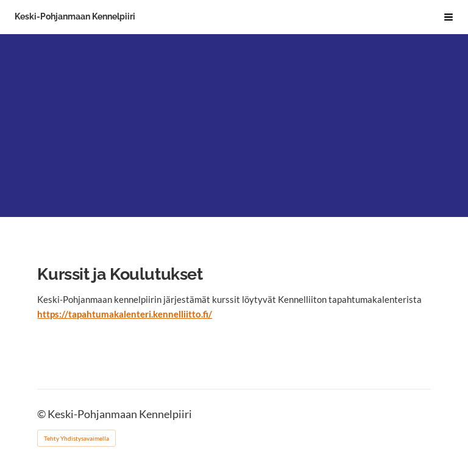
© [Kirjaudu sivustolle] (42, 414)
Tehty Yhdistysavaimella (76, 438)
